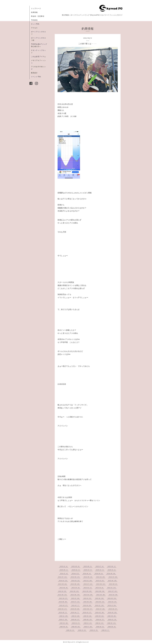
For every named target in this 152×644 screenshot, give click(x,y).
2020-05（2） (63, 612)
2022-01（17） (64, 598)
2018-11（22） (100, 623)
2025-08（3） (88, 566)
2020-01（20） (113, 612)
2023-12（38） (88, 581)
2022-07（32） (113, 591)
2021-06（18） (88, 602)
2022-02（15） (114, 595)
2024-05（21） (88, 577)
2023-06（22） (101, 584)
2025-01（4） (112, 570)
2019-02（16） (64, 623)
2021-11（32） (88, 598)
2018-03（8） (82, 630)
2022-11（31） (63, 591)
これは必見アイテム (38, 56)
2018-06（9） (100, 627)
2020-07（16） (101, 609)
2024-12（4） (64, 573)
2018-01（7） (106, 630)
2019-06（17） (76, 619)
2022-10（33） (75, 591)
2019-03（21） (112, 619)
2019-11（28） (76, 616)
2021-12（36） (76, 598)
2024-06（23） (76, 577)
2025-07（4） (100, 566)
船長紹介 (34, 73)
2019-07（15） (63, 619)
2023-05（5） (113, 584)
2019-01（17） (76, 623)
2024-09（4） (99, 573)
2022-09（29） (87, 591)
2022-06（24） (63, 595)
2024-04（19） (101, 577)
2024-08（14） (111, 573)
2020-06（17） (113, 609)
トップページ (36, 8)
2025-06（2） (112, 566)
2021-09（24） (112, 598)
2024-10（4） (87, 573)
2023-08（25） (75, 584)
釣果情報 (34, 12)
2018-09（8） (64, 627)
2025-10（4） (64, 566)
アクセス (34, 28)
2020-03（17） (87, 612)
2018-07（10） (88, 627)
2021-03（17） (64, 605)
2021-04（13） (113, 602)
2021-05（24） (100, 602)
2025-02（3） (100, 570)
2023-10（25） (113, 581)
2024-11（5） (76, 573)
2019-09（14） (100, 616)
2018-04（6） (71, 630)
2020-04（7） (75, 612)
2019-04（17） (100, 619)
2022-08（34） (100, 591)
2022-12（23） (112, 588)
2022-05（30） (76, 595)
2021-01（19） (88, 605)
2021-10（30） (100, 598)
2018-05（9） (112, 627)
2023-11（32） (100, 581)
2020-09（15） (75, 609)
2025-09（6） (76, 566)
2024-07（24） (63, 577)
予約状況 (34, 20)
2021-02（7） (76, 605)
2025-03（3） (88, 570)
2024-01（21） (76, 581)
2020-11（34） (112, 605)
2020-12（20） (100, 605)
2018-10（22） (112, 623)
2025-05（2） (64, 570)
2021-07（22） (76, 602)
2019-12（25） (64, 616)
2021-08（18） (63, 602)
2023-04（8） (64, 588)
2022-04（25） (88, 595)
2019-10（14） (88, 616)
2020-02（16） (100, 612)
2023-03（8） (76, 588)
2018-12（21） (88, 623)
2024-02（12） (63, 581)
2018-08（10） (76, 627)
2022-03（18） (101, 595)
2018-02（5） (94, 630)
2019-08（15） (112, 616)
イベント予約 (36, 77)
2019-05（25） (88, 619)
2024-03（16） (113, 577)
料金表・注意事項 (38, 16)
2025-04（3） (76, 570)
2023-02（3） (88, 588)
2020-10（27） (63, 609)
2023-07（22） (88, 584)
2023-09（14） (63, 584)
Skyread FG (72, 642)
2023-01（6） (100, 588)
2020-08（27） (88, 609)
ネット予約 (35, 24)
